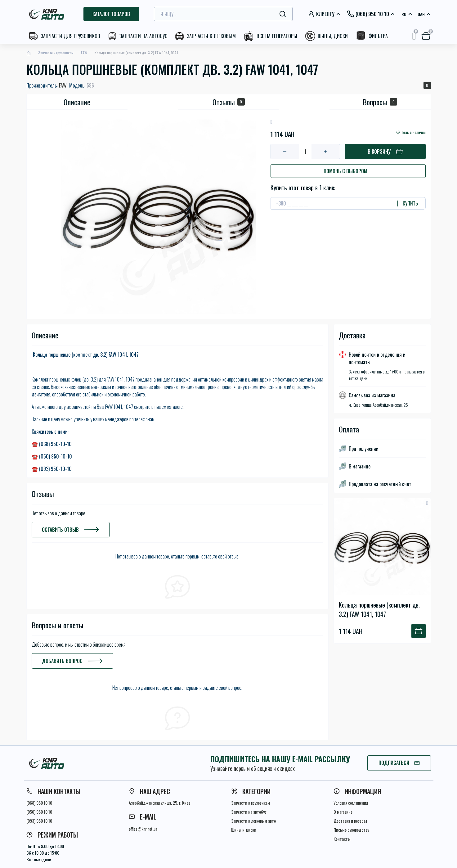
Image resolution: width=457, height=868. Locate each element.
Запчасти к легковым (211, 36)
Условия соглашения (351, 803)
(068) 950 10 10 (39, 803)
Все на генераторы (277, 36)
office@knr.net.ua (143, 829)
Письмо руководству (351, 830)
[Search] (283, 14)
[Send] (408, 203)
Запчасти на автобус (143, 36)
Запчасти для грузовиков (70, 36)
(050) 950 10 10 (39, 812)
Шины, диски (333, 36)
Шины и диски (244, 830)
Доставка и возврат (351, 821)
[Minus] (285, 151)
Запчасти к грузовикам (56, 53)
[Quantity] (305, 151)
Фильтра (378, 36)
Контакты (342, 839)
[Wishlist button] (427, 503)
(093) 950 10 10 (39, 821)
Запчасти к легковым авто (253, 821)
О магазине (343, 812)
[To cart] (419, 631)
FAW (84, 53)
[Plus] (326, 151)
